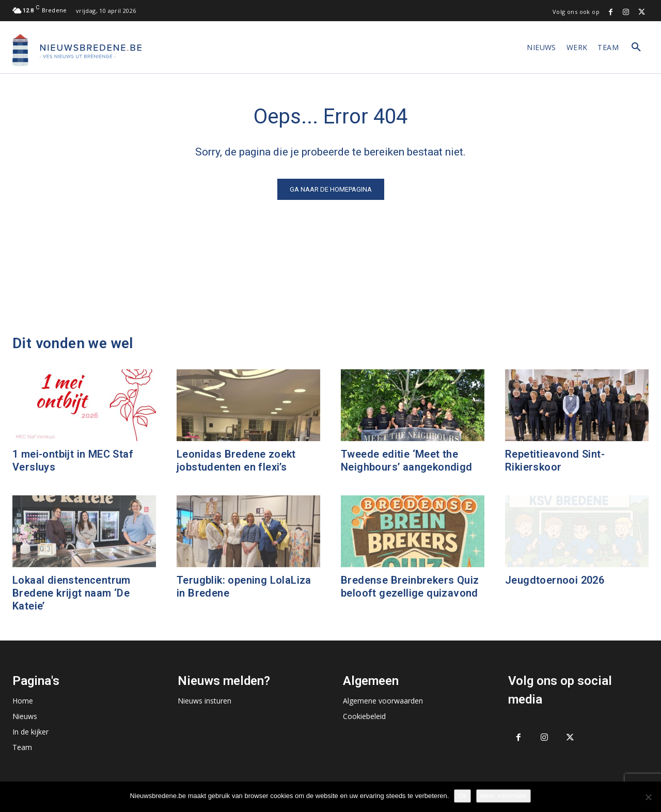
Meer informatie (503, 796)
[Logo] (77, 50)
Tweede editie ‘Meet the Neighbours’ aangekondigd (407, 460)
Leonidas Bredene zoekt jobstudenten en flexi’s (236, 460)
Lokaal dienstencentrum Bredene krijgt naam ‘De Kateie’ (72, 593)
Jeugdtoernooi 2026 (555, 580)
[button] (636, 48)
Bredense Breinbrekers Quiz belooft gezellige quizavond (410, 587)
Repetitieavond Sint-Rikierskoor (555, 460)
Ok (462, 796)
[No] (648, 797)
